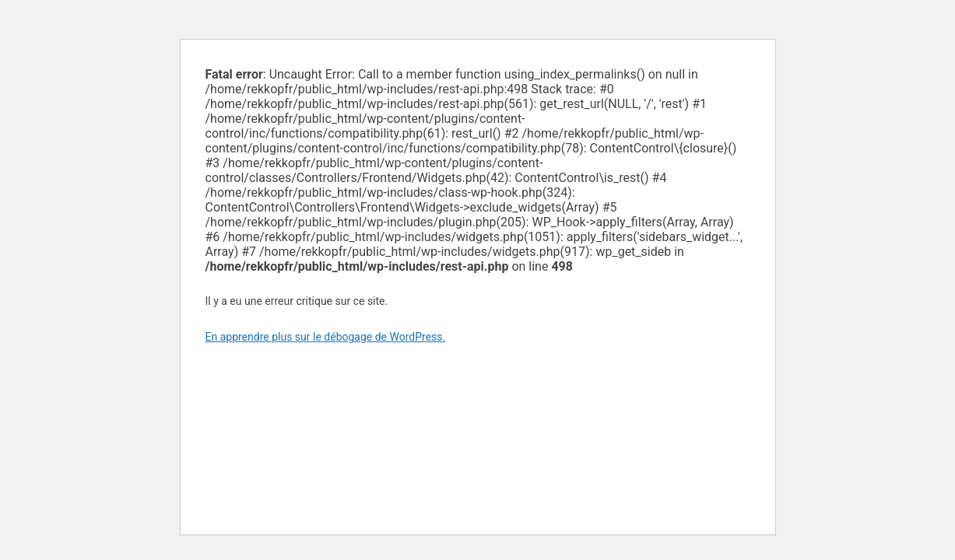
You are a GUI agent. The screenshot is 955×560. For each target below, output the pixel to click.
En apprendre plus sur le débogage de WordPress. (326, 337)
